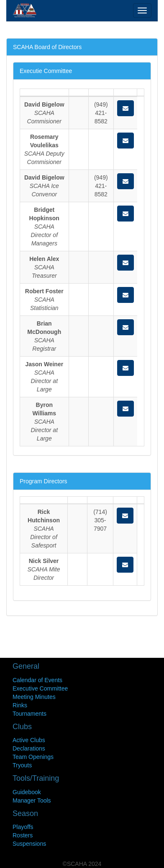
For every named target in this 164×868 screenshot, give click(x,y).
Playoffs (23, 827)
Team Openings (33, 757)
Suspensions (29, 844)
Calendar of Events (37, 680)
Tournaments (29, 714)
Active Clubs (29, 740)
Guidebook (27, 792)
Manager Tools (32, 800)
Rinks (20, 705)
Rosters (23, 835)
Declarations (29, 748)
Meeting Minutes (34, 697)
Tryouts (22, 765)
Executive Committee (40, 688)
